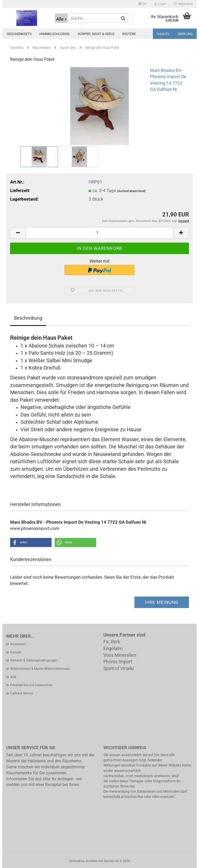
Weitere (129, 34)
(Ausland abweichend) (131, 191)
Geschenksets (19, 34)
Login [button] (160, 4)
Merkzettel (183, 4)
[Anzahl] (99, 233)
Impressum (18, 644)
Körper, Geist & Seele (96, 34)
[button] (142, 4)
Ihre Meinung (162, 602)
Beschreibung (28, 318)
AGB (13, 677)
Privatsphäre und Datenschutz (31, 685)
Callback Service (22, 693)
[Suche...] (61, 18)
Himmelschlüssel (55, 34)
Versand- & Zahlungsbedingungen (34, 660)
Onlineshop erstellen (83, 861)
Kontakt (16, 652)
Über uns (185, 34)
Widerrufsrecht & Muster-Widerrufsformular (40, 669)
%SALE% (163, 34)
